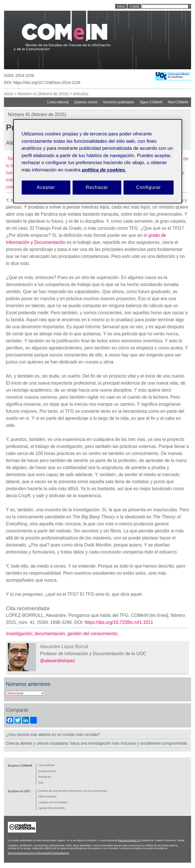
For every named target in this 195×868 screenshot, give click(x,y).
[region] (98, 161)
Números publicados (119, 102)
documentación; (51, 634)
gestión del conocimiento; (94, 634)
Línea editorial (58, 102)
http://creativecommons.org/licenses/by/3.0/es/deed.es (38, 853)
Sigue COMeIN (151, 102)
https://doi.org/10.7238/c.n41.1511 (119, 622)
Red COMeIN (178, 102)
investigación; (20, 634)
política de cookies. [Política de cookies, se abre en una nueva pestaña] (104, 170)
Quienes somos (86, 102)
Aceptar (46, 188)
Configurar (149, 188)
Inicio (9, 94)
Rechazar (97, 188)
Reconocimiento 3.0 (129, 840)
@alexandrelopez (58, 661)
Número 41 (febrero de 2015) (43, 94)
